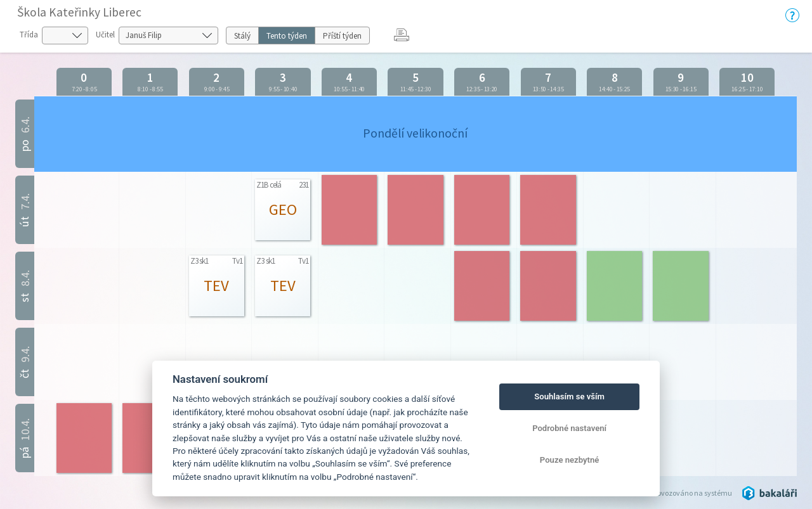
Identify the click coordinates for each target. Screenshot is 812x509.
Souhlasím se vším (569, 396)
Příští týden (342, 36)
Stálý (242, 36)
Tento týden (287, 36)
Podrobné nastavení (569, 428)
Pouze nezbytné (570, 460)
